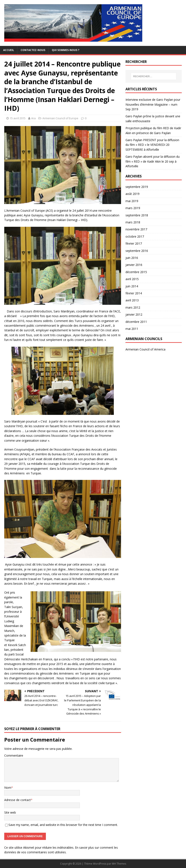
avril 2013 (132, 300)
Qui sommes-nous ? (66, 50)
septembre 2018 (137, 215)
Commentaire (14, 755)
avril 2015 (132, 279)
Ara (33, 118)
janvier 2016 (134, 265)
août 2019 (132, 194)
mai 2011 (132, 329)
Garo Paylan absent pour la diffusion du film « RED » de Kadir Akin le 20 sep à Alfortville (153, 161)
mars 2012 (133, 307)
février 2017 (134, 243)
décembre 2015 (136, 272)
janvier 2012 (134, 314)
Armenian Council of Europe (60, 118)
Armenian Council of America (145, 349)
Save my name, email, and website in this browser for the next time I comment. (63, 825)
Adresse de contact (18, 800)
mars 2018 (133, 222)
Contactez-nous (33, 50)
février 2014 (134, 293)
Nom (8, 788)
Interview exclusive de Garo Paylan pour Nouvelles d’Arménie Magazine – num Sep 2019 (153, 104)
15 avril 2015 (18, 118)
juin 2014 (132, 286)
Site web (10, 812)
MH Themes (119, 864)
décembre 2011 (136, 322)
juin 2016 (132, 258)
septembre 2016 (137, 251)
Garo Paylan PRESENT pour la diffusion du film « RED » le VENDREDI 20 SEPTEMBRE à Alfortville (152, 145)
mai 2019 (132, 201)
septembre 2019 (137, 187)
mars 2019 (133, 208)
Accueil (9, 50)
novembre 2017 (136, 229)
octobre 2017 (135, 236)
